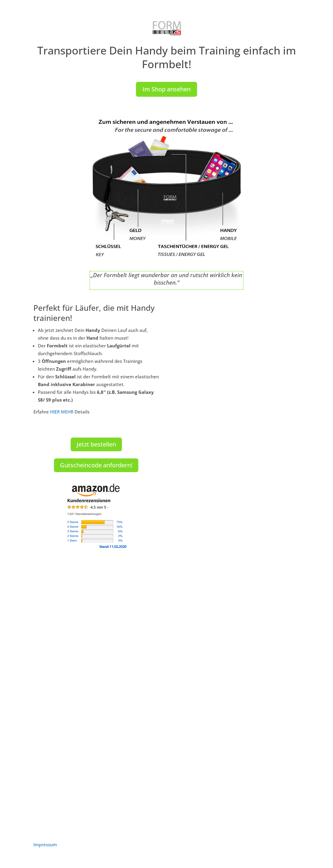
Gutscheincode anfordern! (96, 465)
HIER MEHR (62, 412)
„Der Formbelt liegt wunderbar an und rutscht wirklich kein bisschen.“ (166, 279)
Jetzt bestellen (96, 444)
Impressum (45, 844)
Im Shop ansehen (166, 89)
